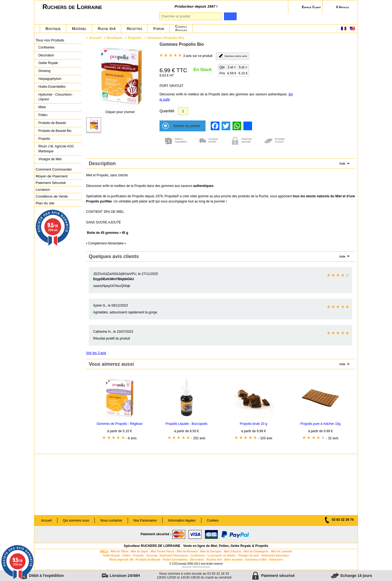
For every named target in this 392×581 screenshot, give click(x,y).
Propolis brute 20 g (254, 424)
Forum (159, 29)
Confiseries (46, 47)
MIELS (104, 551)
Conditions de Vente (52, 196)
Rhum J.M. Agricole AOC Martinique (56, 149)
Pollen (43, 115)
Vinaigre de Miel (50, 159)
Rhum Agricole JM (121, 560)
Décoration (46, 55)
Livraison (43, 190)
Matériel (79, 29)
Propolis (44, 139)
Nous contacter (111, 521)
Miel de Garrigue (211, 551)
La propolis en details (222, 556)
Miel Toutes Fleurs (162, 551)
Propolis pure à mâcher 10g (320, 424)
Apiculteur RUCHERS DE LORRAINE (152, 546)
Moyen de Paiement (52, 176)
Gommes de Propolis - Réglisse (120, 424)
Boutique (53, 29)
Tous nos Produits (50, 40)
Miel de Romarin (187, 551)
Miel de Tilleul (119, 551)
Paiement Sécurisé (51, 183)
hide (342, 164)
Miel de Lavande (281, 551)
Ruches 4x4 (214, 560)
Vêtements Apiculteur (275, 556)
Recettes (134, 29)
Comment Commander (54, 169)
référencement (201, 567)
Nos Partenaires (145, 521)
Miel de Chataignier (256, 551)
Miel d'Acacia (233, 551)
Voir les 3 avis (96, 353)
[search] (230, 16)
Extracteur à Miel (256, 560)
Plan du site (45, 203)
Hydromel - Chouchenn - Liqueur (56, 97)
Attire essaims (233, 560)
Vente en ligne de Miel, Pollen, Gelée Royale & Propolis (226, 546)
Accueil (95, 38)
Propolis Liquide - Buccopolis (186, 424)
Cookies (213, 521)
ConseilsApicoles (181, 28)
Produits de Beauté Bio (55, 131)
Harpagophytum (50, 79)
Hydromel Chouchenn (174, 556)
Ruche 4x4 (107, 29)
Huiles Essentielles (52, 87)
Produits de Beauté (52, 123)
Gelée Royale (48, 63)
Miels (42, 107)
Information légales (182, 521)
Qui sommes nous (76, 521)
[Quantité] (183, 111)
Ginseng (44, 71)
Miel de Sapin (140, 551)
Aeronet (187, 567)
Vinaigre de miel (248, 556)
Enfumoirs (276, 560)
